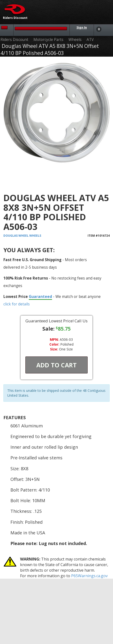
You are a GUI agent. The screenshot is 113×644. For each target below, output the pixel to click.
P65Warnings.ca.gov (89, 576)
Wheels (75, 40)
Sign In (82, 27)
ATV (90, 40)
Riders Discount (14, 40)
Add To (56, 365)
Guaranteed (40, 296)
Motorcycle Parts (48, 40)
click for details (17, 304)
